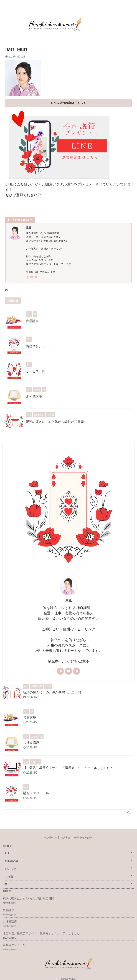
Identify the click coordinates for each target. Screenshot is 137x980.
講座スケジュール (39, 346)
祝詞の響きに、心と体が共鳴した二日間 (55, 422)
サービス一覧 (35, 371)
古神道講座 (34, 397)
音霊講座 (32, 321)
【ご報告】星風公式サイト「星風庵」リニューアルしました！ (68, 768)
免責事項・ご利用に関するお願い (77, 838)
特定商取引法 (50, 838)
